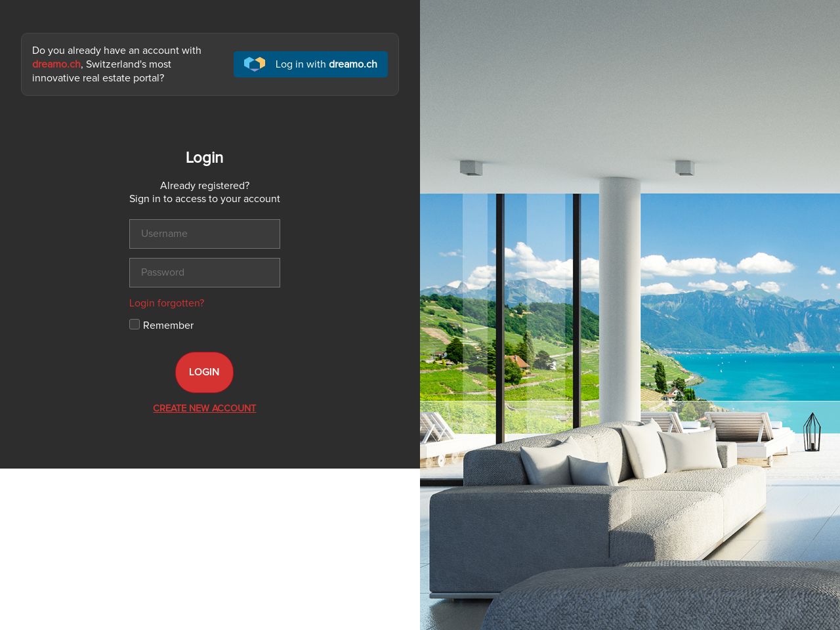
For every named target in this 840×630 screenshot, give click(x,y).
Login (204, 372)
